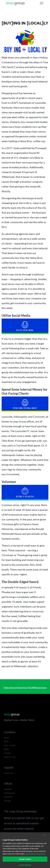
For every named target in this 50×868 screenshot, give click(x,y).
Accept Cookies (25, 859)
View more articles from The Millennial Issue (25, 688)
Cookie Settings (25, 865)
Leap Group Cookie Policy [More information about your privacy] (36, 854)
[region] (25, 850)
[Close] (45, 835)
